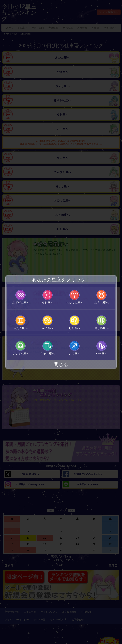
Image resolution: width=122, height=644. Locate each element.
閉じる (61, 364)
